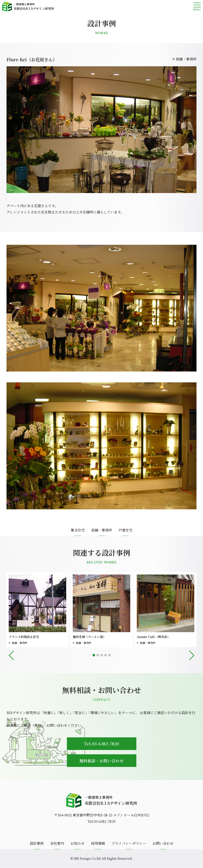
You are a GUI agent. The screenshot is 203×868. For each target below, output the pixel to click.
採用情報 (98, 843)
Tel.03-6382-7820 (102, 744)
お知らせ (78, 843)
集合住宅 (78, 530)
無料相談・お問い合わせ (102, 761)
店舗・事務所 (186, 59)
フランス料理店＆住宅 (24, 637)
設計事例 (37, 843)
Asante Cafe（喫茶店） (153, 637)
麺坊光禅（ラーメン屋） (89, 637)
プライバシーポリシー (129, 843)
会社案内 (57, 843)
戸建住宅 (125, 530)
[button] (94, 655)
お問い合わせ (163, 843)
